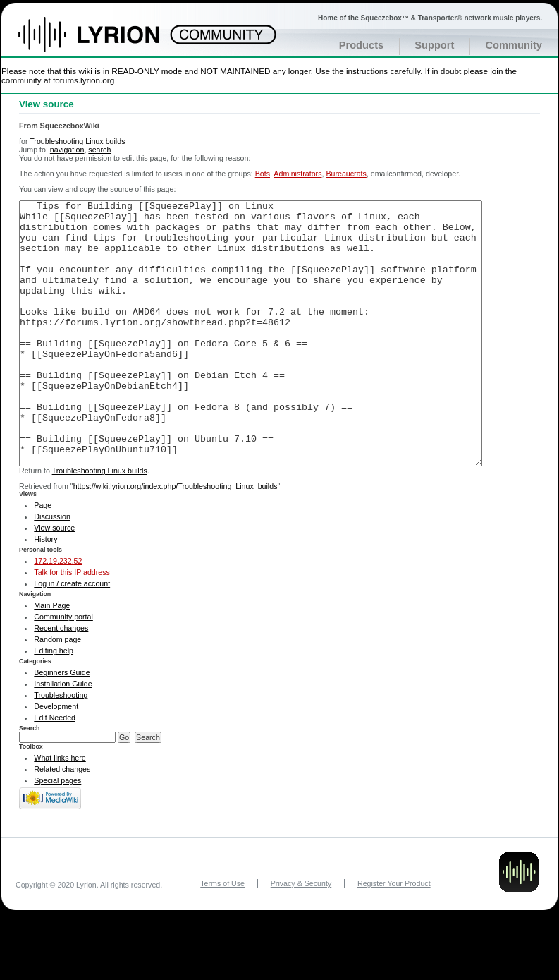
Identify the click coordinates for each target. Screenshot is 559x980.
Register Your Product (394, 936)
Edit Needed (55, 770)
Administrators (297, 174)
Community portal (63, 670)
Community (514, 45)
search (99, 150)
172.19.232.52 (58, 614)
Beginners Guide (62, 725)
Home (104, 42)
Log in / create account (72, 636)
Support (434, 45)
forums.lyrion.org (84, 80)
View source (54, 581)
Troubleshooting (61, 748)
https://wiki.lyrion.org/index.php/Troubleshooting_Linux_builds (176, 539)
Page (43, 558)
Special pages (57, 833)
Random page (57, 692)
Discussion (52, 569)
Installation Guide (63, 737)
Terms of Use (222, 936)
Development (56, 759)
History (45, 592)
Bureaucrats (346, 174)
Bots (263, 174)
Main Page (52, 658)
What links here (60, 811)
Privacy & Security (301, 936)
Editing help (54, 703)
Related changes (62, 822)
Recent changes (61, 681)
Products (362, 45)
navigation (67, 150)
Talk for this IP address (72, 625)
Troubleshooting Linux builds (77, 141)
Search (30, 781)
